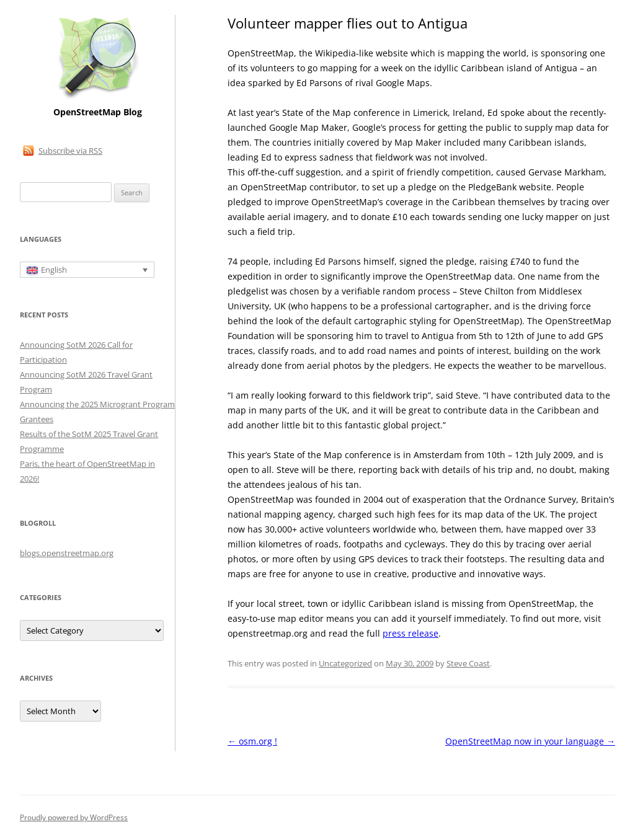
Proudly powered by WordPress (74, 817)
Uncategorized (345, 663)
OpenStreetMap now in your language (530, 741)
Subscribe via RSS (70, 151)
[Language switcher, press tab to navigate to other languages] (87, 270)
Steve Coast (468, 663)
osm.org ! (252, 741)
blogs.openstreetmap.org (67, 553)
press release (411, 633)
